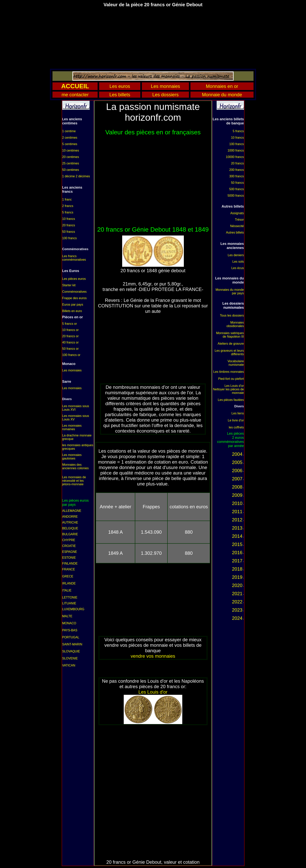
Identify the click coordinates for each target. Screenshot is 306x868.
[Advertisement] (153, 38)
